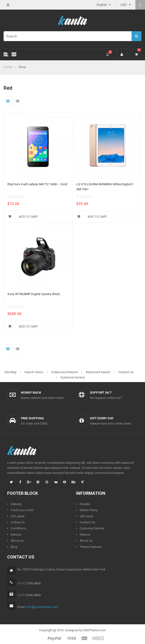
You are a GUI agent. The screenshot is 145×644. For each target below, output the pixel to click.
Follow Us (18, 522)
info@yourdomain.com (42, 607)
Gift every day (102, 418)
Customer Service (73, 377)
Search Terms (34, 372)
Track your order (22, 510)
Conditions (18, 528)
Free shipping (32, 418)
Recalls (85, 504)
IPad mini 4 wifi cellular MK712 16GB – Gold (37, 184)
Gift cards (18, 516)
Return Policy (89, 510)
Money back (31, 393)
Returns (16, 535)
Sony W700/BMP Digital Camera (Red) (34, 294)
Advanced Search (98, 372)
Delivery (16, 504)
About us (17, 541)
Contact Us (126, 372)
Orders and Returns (64, 372)
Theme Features (91, 547)
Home (8, 67)
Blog (14, 547)
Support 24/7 (100, 393)
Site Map (10, 372)
